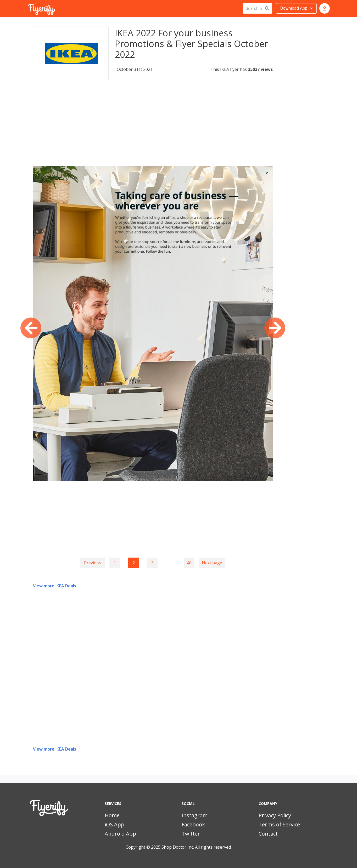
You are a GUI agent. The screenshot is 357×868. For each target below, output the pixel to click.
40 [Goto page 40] (189, 563)
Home (112, 815)
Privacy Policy (275, 815)
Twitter (191, 834)
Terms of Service (279, 824)
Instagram (195, 815)
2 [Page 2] (134, 563)
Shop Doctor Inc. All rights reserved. (197, 847)
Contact (268, 834)
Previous (93, 563)
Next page (212, 563)
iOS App (115, 824)
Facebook (193, 824)
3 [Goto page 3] (152, 563)
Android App (120, 834)
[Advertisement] (153, 129)
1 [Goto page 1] (115, 563)
